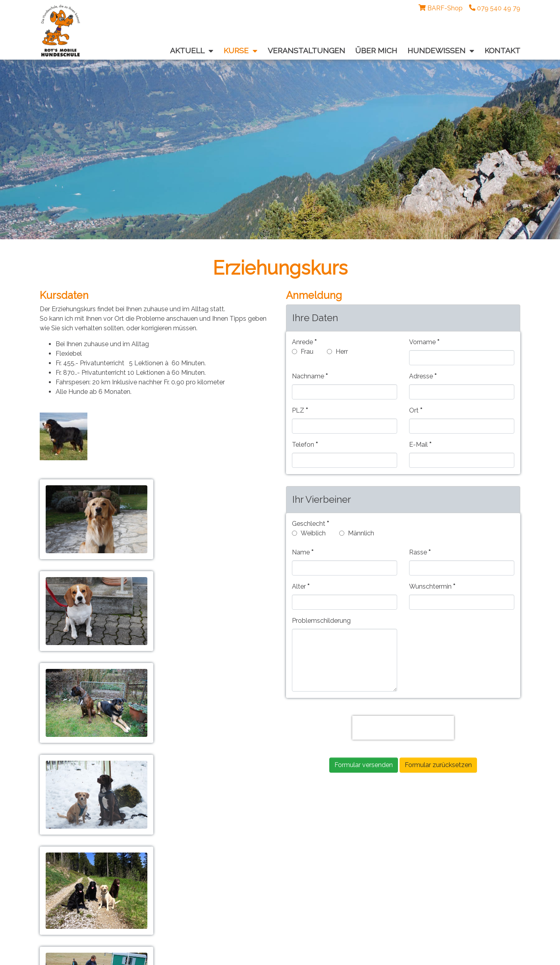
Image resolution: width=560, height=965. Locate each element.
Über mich (227, 867)
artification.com (290, 955)
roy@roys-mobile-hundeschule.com (93, 892)
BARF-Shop (445, 8)
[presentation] (403, 728)
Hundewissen (232, 857)
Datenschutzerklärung (81, 918)
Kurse (221, 838)
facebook (227, 876)
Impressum (65, 908)
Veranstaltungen (237, 848)
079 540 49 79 (73, 883)
